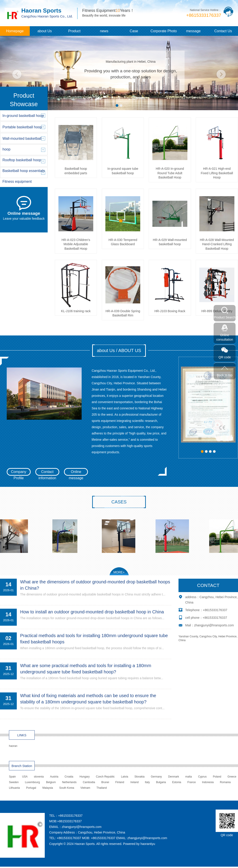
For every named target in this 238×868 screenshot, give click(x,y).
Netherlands (69, 782)
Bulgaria (161, 782)
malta (188, 777)
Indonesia (208, 782)
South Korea (67, 788)
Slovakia (139, 777)
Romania (225, 782)
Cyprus (202, 777)
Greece (232, 777)
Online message (76, 473)
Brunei (105, 782)
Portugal (31, 788)
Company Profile (19, 473)
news (104, 31)
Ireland (135, 782)
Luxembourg (32, 782)
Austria (54, 777)
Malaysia (48, 788)
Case (134, 31)
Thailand (102, 788)
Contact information (47, 473)
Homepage (15, 31)
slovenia (39, 777)
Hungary (84, 777)
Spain (12, 777)
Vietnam (85, 788)
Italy (147, 782)
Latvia (125, 777)
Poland (217, 777)
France (192, 782)
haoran (13, 746)
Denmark (174, 777)
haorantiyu (148, 844)
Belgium (51, 782)
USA (25, 777)
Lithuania (14, 788)
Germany (156, 777)
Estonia (177, 782)
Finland (120, 782)
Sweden (14, 782)
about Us (45, 31)
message (193, 31)
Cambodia (89, 782)
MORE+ (119, 572)
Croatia (69, 777)
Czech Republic (105, 777)
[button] (117, 105)
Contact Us (223, 31)
